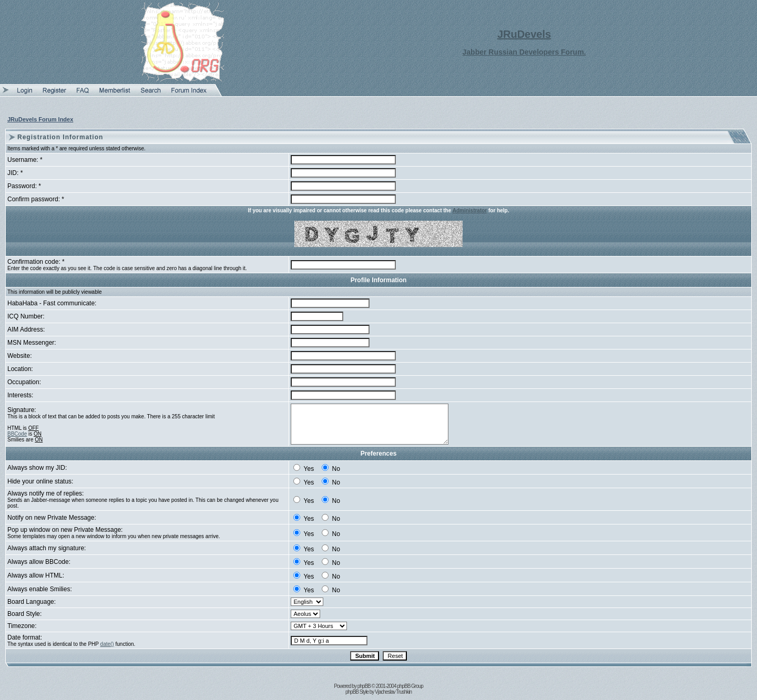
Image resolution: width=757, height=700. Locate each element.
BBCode (17, 434)
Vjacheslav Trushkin (393, 692)
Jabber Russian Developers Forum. (524, 52)
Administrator (470, 210)
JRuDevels (524, 34)
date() (107, 644)
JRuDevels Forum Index (40, 119)
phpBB (364, 686)
